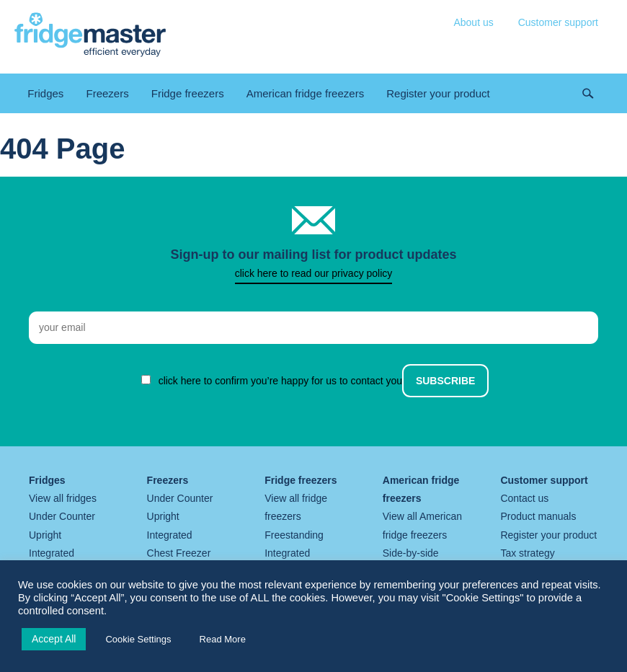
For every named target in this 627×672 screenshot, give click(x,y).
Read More (223, 639)
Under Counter (62, 516)
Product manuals (538, 516)
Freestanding (294, 535)
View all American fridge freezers (422, 525)
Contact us (524, 498)
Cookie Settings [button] (138, 639)
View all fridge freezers (296, 507)
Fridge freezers (188, 93)
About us (473, 22)
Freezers (107, 93)
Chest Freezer (179, 553)
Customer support (558, 22)
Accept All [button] (54, 639)
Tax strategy (527, 553)
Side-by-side (411, 553)
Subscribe (445, 381)
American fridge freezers (305, 93)
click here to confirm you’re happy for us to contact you (281, 381)
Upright (45, 535)
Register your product (438, 93)
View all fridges (63, 498)
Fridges (45, 93)
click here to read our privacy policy (314, 273)
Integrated (52, 553)
